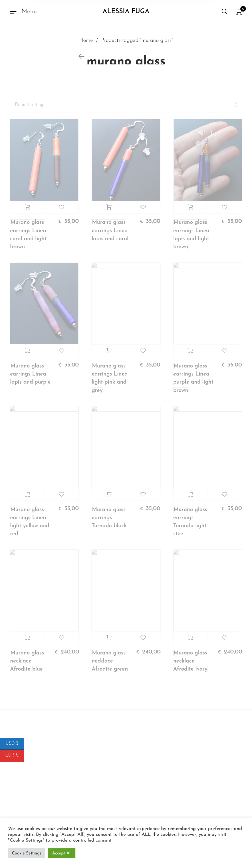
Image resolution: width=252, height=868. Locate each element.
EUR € (15, 756)
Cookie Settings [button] (27, 853)
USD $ (15, 744)
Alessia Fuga (126, 12)
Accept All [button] (62, 853)
